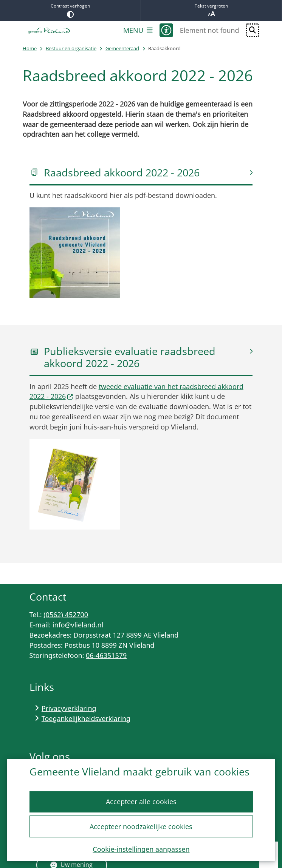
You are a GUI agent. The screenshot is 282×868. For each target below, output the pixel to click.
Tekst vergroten (211, 10)
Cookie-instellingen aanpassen (141, 849)
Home (30, 48)
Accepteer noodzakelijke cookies (141, 826)
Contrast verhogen (70, 10)
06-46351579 (106, 655)
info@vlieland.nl (78, 625)
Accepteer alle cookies (141, 802)
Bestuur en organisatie (71, 48)
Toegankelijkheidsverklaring (86, 718)
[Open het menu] (138, 30)
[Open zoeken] (253, 30)
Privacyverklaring (69, 708)
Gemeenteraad (122, 48)
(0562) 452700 (66, 615)
